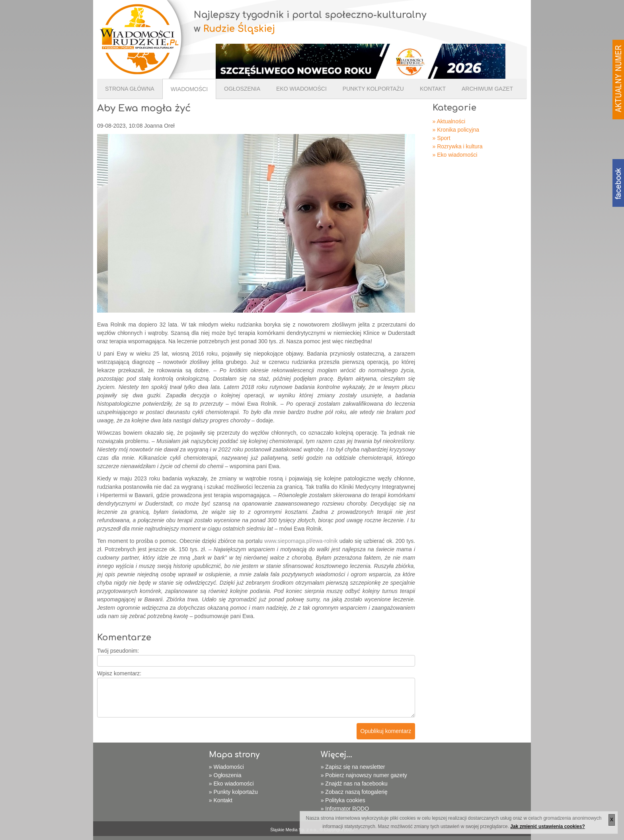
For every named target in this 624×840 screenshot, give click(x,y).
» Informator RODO (345, 809)
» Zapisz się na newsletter (353, 767)
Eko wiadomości (301, 89)
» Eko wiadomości (455, 155)
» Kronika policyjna (456, 130)
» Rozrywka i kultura (458, 146)
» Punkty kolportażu (233, 792)
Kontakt (433, 89)
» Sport (442, 138)
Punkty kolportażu (373, 89)
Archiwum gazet (487, 89)
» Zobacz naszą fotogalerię (354, 792)
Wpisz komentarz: (119, 673)
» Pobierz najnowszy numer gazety (364, 775)
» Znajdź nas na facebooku (354, 784)
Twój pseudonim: (118, 651)
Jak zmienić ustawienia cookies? (547, 826)
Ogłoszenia (242, 89)
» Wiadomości (226, 767)
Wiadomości (189, 89)
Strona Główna (130, 89)
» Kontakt (221, 800)
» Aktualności (449, 121)
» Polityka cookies (343, 800)
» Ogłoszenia (225, 775)
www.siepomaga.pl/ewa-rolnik (301, 541)
